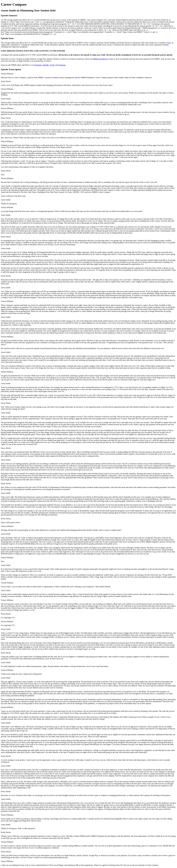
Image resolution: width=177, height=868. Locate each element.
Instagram (62, 65)
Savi (169, 43)
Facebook (38, 65)
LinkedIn (45, 65)
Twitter (52, 65)
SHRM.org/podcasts (100, 59)
